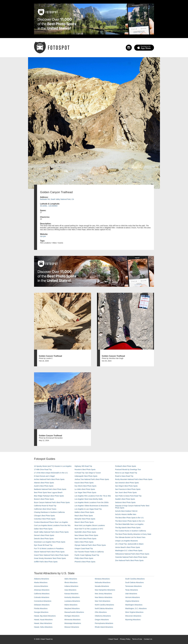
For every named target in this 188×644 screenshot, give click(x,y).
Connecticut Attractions (43, 601)
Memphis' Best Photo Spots (85, 519)
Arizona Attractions (41, 586)
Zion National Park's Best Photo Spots (129, 560)
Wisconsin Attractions (133, 616)
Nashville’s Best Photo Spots (85, 532)
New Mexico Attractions (104, 597)
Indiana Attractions (71, 586)
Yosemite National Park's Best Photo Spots (131, 557)
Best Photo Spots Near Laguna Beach (48, 492)
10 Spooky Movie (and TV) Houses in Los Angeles (53, 466)
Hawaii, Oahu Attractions (43, 627)
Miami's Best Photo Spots (84, 522)
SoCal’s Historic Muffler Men (126, 514)
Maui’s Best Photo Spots (84, 516)
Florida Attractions (41, 608)
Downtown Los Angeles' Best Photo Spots (50, 542)
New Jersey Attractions (103, 594)
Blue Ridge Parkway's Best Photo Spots (49, 496)
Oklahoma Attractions (103, 616)
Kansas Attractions (71, 594)
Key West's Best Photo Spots (85, 486)
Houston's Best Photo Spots (85, 470)
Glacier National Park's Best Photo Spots (49, 552)
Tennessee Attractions (134, 586)
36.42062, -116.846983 (49, 206)
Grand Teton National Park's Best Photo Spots (51, 555)
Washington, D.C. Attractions (136, 608)
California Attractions (42, 594)
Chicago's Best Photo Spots (44, 516)
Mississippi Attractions (73, 623)
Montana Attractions (102, 579)
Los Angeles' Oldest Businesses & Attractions (91, 506)
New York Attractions (103, 601)
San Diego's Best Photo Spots (126, 486)
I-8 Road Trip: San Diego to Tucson (88, 473)
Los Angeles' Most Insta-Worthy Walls (89, 499)
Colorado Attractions (42, 597)
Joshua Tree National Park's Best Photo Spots (92, 479)
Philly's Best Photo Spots (84, 558)
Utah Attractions (131, 594)
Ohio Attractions (101, 612)
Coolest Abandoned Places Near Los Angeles (51, 522)
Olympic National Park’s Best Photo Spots (90, 545)
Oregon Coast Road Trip (84, 548)
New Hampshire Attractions (105, 590)
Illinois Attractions (71, 582)
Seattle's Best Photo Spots (125, 499)
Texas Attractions (132, 590)
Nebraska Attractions (103, 582)
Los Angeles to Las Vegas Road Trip (88, 509)
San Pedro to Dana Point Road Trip (128, 496)
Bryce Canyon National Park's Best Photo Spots (52, 502)
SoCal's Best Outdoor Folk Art (126, 511)
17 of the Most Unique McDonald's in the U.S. (51, 473)
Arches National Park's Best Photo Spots (49, 479)
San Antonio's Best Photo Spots (127, 483)
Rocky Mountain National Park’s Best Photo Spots (134, 479)
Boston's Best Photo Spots (44, 499)
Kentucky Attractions (72, 597)
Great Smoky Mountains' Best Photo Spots (50, 558)
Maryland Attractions (72, 608)
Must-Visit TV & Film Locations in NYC (89, 529)
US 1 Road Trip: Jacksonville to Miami (129, 544)
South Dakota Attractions (135, 582)
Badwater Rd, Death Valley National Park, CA (57, 199)
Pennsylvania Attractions (104, 623)
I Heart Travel (113, 639)
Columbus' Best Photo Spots (45, 519)
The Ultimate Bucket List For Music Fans (130, 537)
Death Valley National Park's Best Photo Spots (51, 532)
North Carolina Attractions (104, 605)
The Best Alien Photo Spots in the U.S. (129, 518)
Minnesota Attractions (73, 620)
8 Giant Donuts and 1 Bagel (44, 476)
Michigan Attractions (72, 616)
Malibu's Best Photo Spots (84, 512)
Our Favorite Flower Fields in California (89, 552)
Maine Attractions (71, 605)
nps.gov (43, 236)
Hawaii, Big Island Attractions (45, 616)
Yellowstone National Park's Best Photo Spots (132, 554)
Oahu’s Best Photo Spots (84, 542)
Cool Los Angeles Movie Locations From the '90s (52, 525)
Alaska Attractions (41, 582)
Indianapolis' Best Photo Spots (86, 476)
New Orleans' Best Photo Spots (86, 535)
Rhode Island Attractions (104, 627)
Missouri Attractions (72, 627)
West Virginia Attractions (134, 612)
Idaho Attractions (71, 579)
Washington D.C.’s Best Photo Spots (129, 551)
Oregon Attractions (102, 620)
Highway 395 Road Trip (83, 466)
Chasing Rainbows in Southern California (49, 512)
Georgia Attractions (41, 612)
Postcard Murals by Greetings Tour (128, 470)
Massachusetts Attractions (74, 612)
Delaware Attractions (42, 605)
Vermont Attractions (133, 597)
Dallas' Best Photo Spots (43, 529)
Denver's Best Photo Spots (44, 535)
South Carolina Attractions (135, 579)
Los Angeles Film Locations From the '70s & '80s (93, 496)
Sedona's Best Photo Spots (125, 502)
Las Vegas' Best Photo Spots (85, 492)
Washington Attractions (134, 605)
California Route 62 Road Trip (45, 506)
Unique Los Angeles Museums (126, 541)
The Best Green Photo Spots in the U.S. (130, 521)
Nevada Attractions (102, 586)
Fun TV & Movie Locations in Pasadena (49, 548)
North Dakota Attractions (104, 608)
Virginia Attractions (132, 601)
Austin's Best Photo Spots (44, 486)
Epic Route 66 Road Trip (43, 545)
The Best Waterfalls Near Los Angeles (129, 524)
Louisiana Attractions (72, 601)
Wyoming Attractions (133, 620)
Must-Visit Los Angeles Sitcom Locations (90, 525)
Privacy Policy (125, 639)
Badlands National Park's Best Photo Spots (50, 489)
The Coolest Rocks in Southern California (131, 531)
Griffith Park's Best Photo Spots (46, 562)
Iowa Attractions (70, 590)
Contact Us (148, 639)
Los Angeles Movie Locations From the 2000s (92, 502)
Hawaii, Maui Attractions (43, 623)
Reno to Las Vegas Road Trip (126, 473)
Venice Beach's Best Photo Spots (128, 547)
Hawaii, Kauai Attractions (43, 620)
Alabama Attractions (42, 579)
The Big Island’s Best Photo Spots (128, 528)
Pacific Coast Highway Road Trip (87, 555)
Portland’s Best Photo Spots (126, 466)
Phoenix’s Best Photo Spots (85, 562)
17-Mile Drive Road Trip (43, 470)
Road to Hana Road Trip (124, 476)
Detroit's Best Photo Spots (44, 539)
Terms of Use (137, 639)
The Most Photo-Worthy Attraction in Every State (133, 534)
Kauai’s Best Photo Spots (84, 483)
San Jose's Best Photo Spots (126, 492)
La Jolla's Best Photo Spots (85, 489)
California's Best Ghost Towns (45, 509)
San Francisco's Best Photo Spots (128, 489)
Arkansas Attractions (42, 590)
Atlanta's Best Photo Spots (44, 483)
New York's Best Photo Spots (85, 539)
